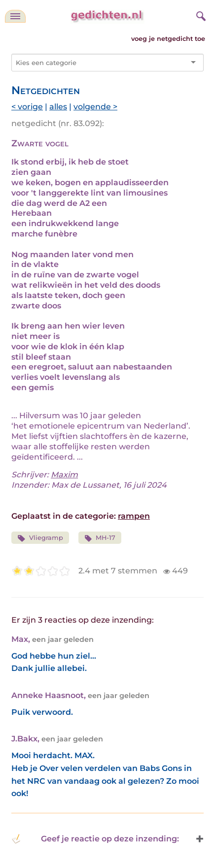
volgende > (95, 107)
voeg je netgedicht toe (168, 39)
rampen (134, 516)
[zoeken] (200, 15)
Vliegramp (40, 538)
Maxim (64, 475)
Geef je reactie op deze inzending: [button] (95, 839)
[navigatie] (15, 16)
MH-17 (100, 538)
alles (58, 107)
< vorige (27, 107)
